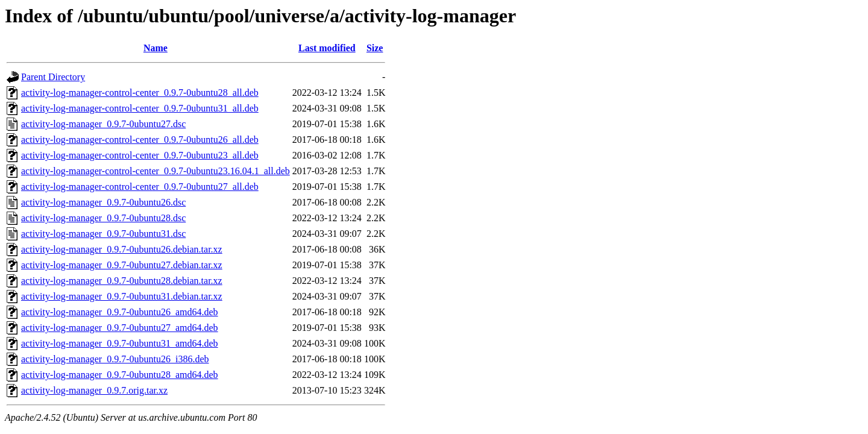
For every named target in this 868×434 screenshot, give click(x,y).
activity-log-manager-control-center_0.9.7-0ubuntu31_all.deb (140, 108)
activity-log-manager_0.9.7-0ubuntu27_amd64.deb (120, 328)
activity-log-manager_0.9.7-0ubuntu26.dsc (103, 202)
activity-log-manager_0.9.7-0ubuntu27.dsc (103, 124)
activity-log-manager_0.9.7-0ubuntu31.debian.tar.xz (122, 296)
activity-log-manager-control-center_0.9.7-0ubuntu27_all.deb (140, 187)
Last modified (327, 48)
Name (156, 48)
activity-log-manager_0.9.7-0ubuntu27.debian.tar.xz (122, 265)
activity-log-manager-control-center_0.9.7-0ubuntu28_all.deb (140, 93)
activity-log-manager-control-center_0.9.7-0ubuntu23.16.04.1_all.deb (156, 171)
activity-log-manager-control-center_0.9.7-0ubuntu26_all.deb (140, 140)
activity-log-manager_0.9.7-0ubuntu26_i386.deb (115, 359)
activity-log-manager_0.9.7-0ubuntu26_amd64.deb (120, 312)
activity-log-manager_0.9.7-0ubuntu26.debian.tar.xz (122, 249)
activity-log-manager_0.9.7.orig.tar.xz (94, 390)
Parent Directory (53, 77)
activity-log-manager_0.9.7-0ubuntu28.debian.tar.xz (122, 281)
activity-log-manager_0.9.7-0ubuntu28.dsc (103, 218)
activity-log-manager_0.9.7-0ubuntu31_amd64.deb (120, 343)
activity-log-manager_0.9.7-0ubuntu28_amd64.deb (120, 375)
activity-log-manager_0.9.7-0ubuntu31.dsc (103, 234)
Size (375, 48)
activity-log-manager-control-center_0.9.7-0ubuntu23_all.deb (140, 155)
